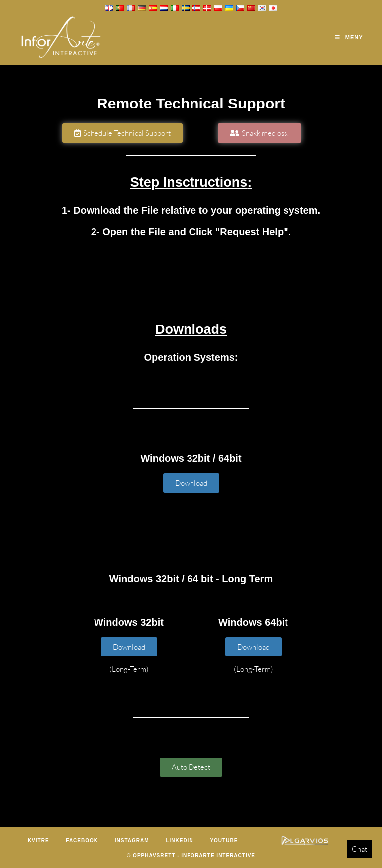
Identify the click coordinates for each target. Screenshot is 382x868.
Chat (359, 849)
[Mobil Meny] (349, 37)
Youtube (224, 840)
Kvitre (39, 840)
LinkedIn (179, 840)
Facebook (82, 840)
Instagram (132, 840)
